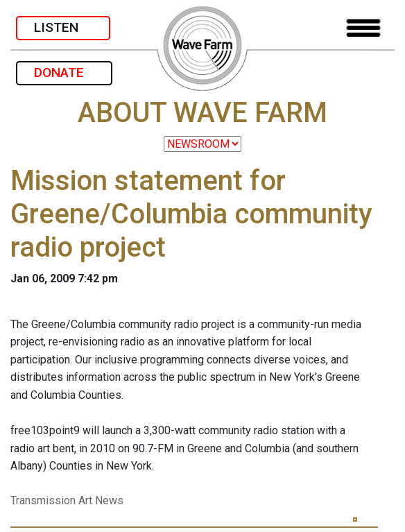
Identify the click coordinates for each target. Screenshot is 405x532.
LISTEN (63, 27)
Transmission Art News (67, 500)
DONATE (64, 72)
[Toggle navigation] (363, 28)
